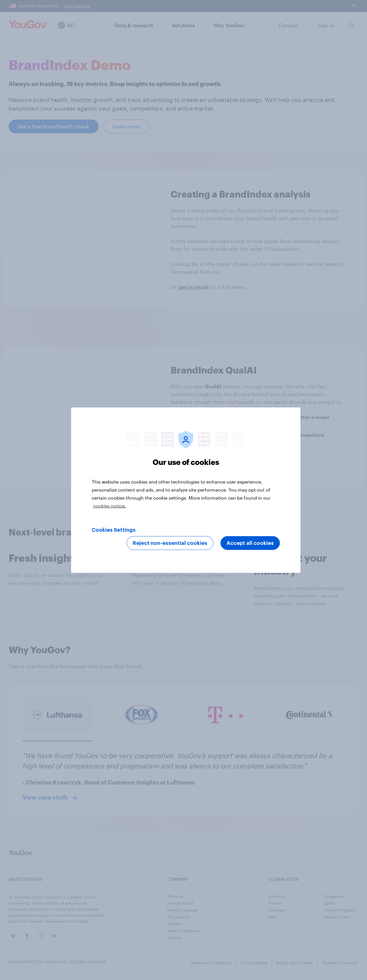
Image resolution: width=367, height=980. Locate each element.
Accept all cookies (250, 543)
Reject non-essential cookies (170, 543)
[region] (186, 490)
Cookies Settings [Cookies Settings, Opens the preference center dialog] (114, 530)
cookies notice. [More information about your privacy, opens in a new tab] (110, 505)
